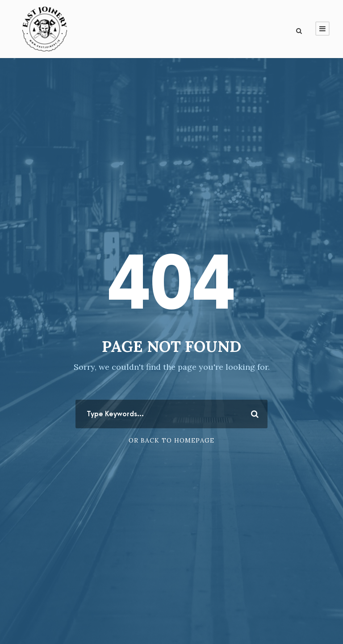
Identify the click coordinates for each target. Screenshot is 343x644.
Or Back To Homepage (171, 440)
